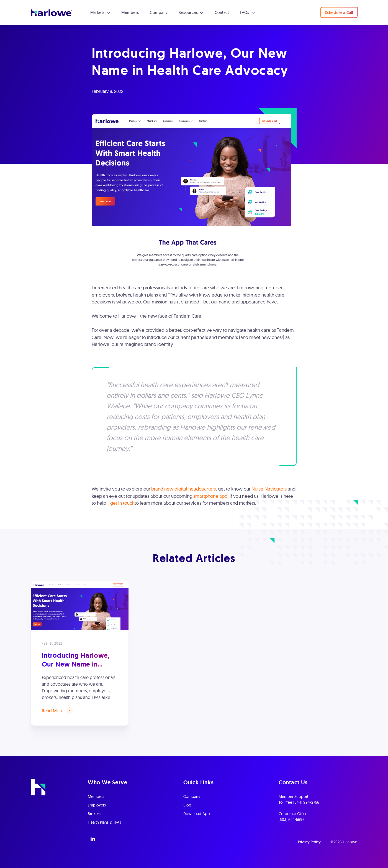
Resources (188, 12)
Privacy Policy (309, 842)
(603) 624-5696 (292, 820)
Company (159, 12)
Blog (187, 805)
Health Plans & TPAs (104, 822)
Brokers (94, 814)
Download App (197, 814)
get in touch (122, 503)
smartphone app (210, 496)
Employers (97, 805)
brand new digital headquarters (183, 489)
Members (130, 12)
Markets (97, 12)
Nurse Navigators (269, 489)
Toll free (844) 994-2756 (299, 802)
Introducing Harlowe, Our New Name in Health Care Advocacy (77, 664)
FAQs (245, 12)
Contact (222, 12)
